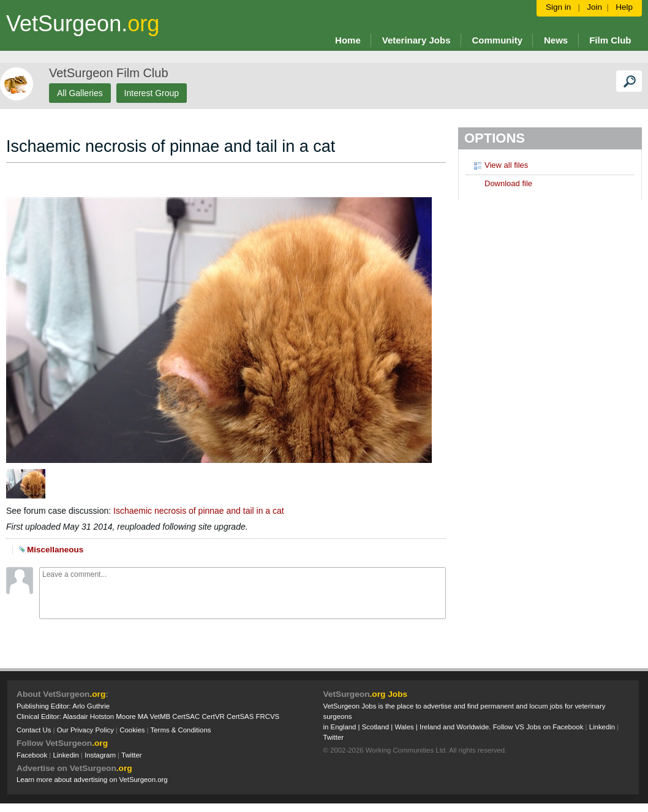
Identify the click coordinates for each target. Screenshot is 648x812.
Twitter (132, 755)
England (344, 727)
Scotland (375, 727)
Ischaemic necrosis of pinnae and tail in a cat (199, 511)
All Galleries (80, 93)
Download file (502, 183)
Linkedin (66, 755)
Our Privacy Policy (85, 730)
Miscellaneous (55, 550)
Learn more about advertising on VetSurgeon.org (92, 780)
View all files (500, 165)
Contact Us (34, 730)
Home (348, 40)
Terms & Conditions (181, 730)
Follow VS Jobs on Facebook (538, 727)
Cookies (132, 730)
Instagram (100, 755)
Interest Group (152, 93)
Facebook (32, 755)
